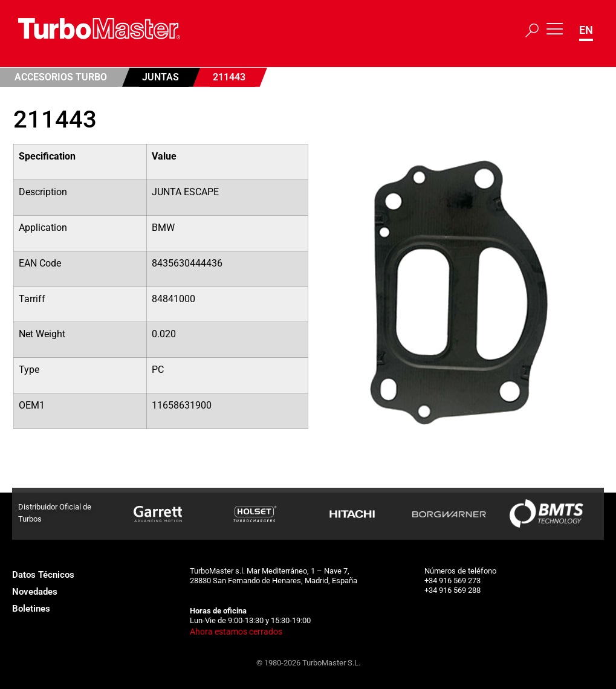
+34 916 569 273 (452, 581)
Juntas (160, 77)
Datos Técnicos (43, 575)
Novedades (35, 592)
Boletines (31, 609)
